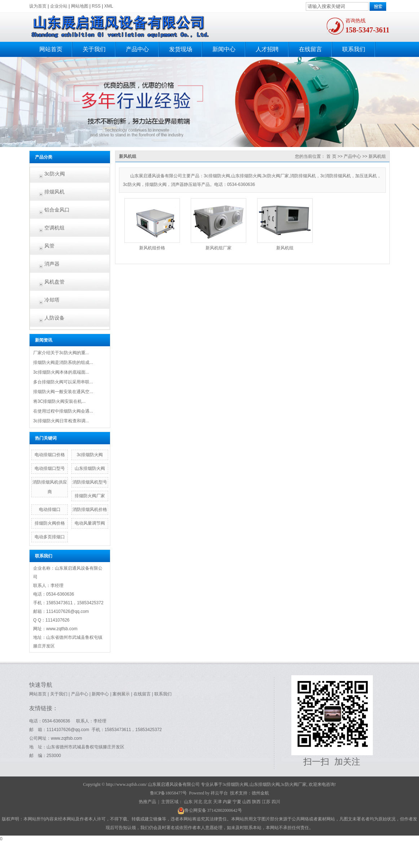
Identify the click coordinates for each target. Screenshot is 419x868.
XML (109, 6)
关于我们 (94, 49)
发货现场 (181, 49)
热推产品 (147, 802)
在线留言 (310, 49)
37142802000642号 (225, 810)
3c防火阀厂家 (294, 784)
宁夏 (237, 802)
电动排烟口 (50, 509)
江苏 (266, 802)
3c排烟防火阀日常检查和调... (61, 421)
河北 (198, 802)
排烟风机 (54, 192)
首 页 (331, 156)
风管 (49, 246)
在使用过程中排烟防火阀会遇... (63, 411)
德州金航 (260, 793)
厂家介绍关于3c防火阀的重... (61, 353)
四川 (276, 802)
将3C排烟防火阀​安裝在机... (59, 401)
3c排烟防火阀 (90, 455)
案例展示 (121, 694)
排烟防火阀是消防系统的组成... (63, 362)
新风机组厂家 (219, 248)
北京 (208, 802)
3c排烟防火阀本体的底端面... (61, 372)
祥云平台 (219, 793)
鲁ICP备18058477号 (169, 793)
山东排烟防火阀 (90, 468)
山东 (188, 802)
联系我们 (354, 49)
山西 (247, 802)
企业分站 (59, 6)
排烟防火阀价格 (50, 523)
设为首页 (38, 6)
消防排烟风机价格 (90, 509)
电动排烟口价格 (50, 455)
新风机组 (377, 156)
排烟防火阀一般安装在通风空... (63, 392)
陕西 (256, 802)
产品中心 (137, 49)
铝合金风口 (57, 210)
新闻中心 (224, 49)
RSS (96, 6)
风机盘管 (54, 282)
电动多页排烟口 (50, 537)
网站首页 (51, 49)
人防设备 (54, 318)
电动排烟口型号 (50, 468)
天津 (217, 802)
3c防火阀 (55, 174)
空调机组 (54, 228)
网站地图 (80, 6)
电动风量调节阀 (90, 523)
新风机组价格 (152, 248)
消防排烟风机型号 (90, 482)
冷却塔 (52, 300)
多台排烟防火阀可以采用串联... (63, 382)
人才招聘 (267, 49)
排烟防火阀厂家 (90, 496)
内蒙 (227, 802)
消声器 (52, 264)
